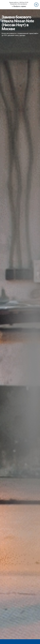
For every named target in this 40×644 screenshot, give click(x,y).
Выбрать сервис (20, 6)
